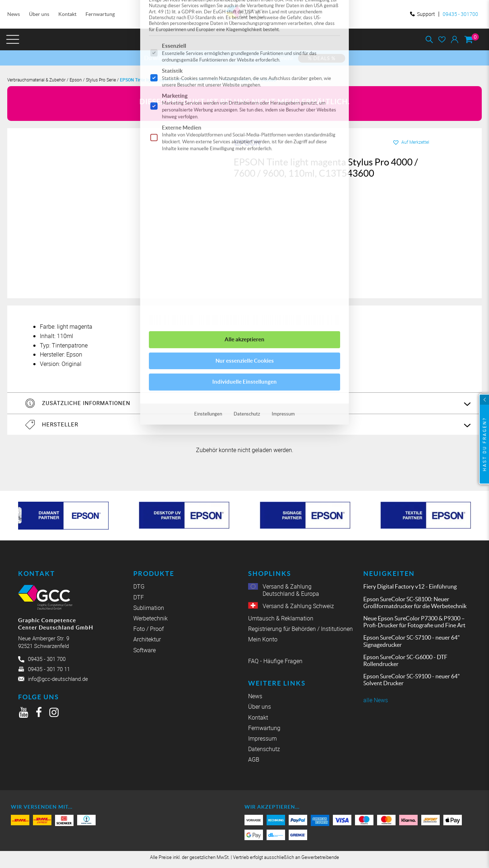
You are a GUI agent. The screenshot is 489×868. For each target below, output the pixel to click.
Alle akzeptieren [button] (244, 131)
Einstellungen (208, 205)
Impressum (283, 205)
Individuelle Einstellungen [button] (244, 173)
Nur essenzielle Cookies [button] (245, 152)
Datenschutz (247, 205)
